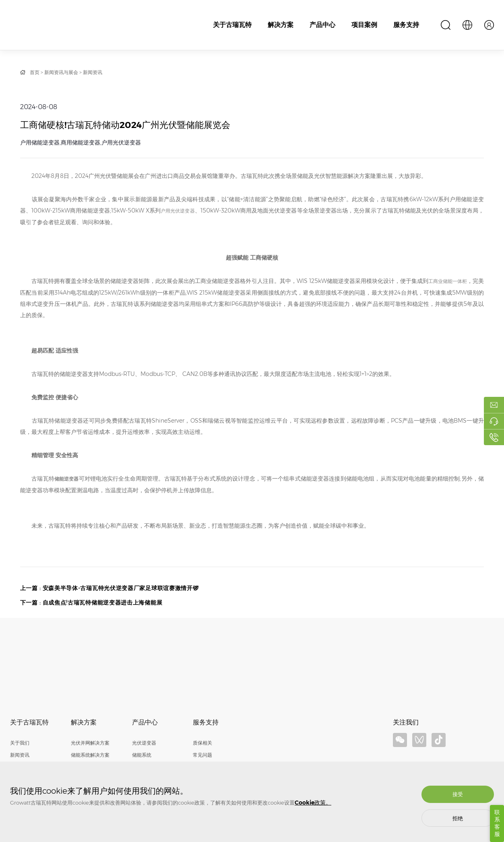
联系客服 (497, 823)
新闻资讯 (93, 72)
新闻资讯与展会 (61, 72)
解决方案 (281, 25)
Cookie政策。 (313, 803)
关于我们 (20, 743)
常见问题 (202, 755)
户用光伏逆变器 (178, 211)
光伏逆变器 (144, 743)
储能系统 (142, 755)
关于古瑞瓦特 (232, 25)
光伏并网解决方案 (90, 743)
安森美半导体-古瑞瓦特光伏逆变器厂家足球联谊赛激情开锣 (121, 588)
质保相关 (202, 743)
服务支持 (406, 25)
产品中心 (322, 25)
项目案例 (364, 25)
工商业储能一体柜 (448, 281)
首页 (35, 72)
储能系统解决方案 (90, 755)
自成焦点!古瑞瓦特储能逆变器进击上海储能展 (103, 603)
